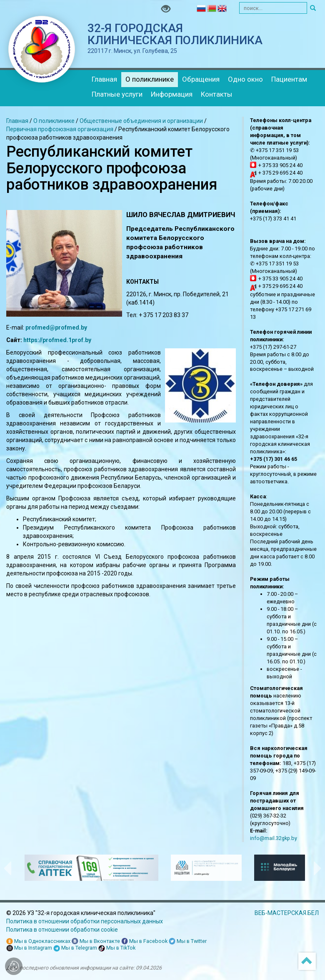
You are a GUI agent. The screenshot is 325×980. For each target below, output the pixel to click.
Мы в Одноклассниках (38, 941)
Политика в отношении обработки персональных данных (85, 921)
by (88, 340)
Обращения (201, 79)
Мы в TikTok (117, 948)
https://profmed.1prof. (54, 340)
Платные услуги (117, 94)
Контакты (217, 94)
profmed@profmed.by (56, 327)
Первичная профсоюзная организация (60, 129)
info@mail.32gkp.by (274, 838)
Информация (172, 94)
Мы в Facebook (144, 941)
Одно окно (245, 79)
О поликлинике (150, 79)
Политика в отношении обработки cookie (62, 930)
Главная (104, 79)
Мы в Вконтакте (96, 941)
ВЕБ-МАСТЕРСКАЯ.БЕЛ (287, 913)
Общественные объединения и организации (141, 121)
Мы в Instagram (29, 948)
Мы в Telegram (75, 948)
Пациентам (289, 79)
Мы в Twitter (188, 941)
